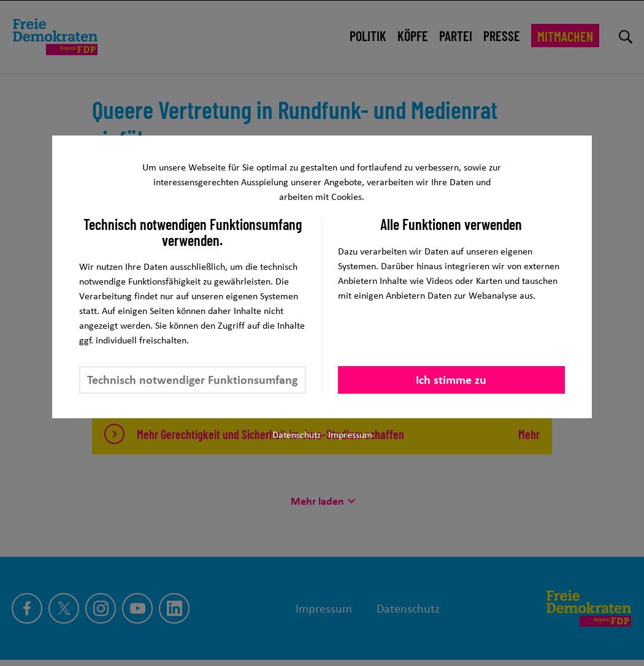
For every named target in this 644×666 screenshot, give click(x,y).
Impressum (350, 434)
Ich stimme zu (451, 380)
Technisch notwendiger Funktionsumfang (192, 380)
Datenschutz (297, 434)
